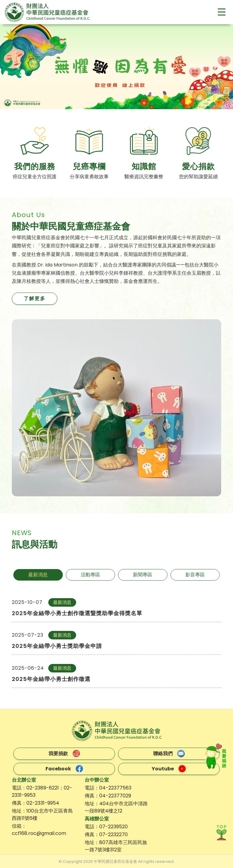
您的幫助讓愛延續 (198, 177)
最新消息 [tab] (38, 575)
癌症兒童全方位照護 (35, 177)
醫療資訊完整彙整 (144, 177)
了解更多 (35, 298)
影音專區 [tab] (195, 575)
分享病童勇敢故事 (89, 177)
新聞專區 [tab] (143, 575)
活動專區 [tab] (90, 575)
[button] (17, 67)
